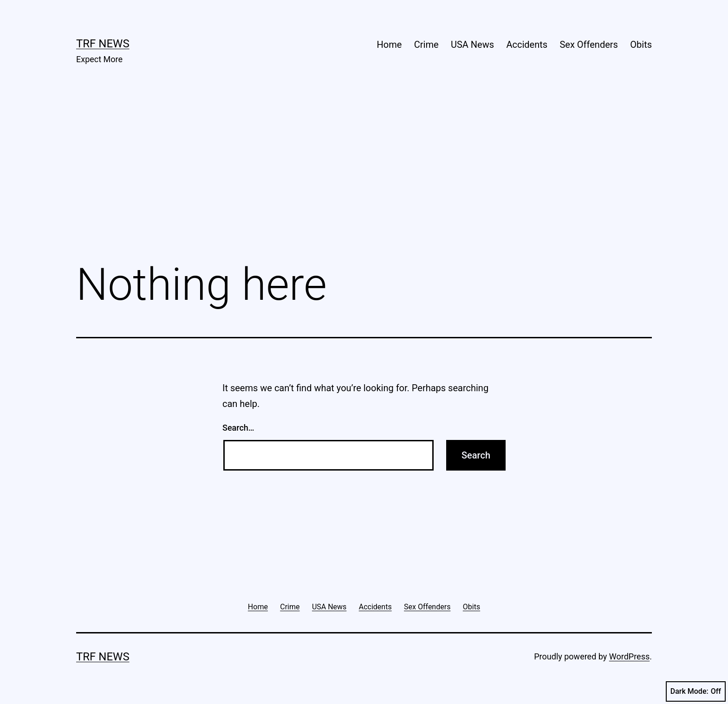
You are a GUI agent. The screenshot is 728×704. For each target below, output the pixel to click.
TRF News (103, 44)
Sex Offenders (588, 45)
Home (390, 45)
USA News (472, 45)
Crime (426, 45)
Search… (238, 428)
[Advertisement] (364, 177)
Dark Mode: (696, 691)
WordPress (629, 656)
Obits (641, 45)
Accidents (527, 45)
